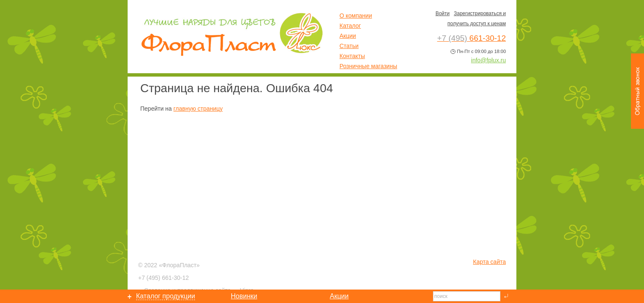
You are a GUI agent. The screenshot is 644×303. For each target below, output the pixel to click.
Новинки (244, 296)
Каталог (350, 26)
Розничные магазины (368, 66)
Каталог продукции (166, 296)
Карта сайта (489, 262)
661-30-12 (163, 278)
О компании (356, 16)
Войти (443, 13)
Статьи (349, 46)
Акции (348, 36)
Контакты (352, 56)
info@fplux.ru (488, 60)
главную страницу (198, 109)
